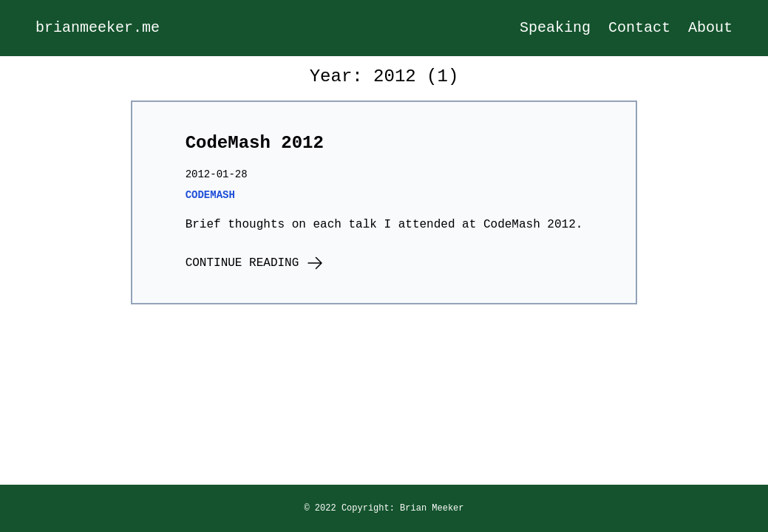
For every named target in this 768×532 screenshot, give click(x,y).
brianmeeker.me (98, 28)
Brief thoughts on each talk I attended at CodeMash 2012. (384, 225)
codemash (210, 195)
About (710, 28)
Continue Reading (255, 264)
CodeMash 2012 (255, 143)
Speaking (555, 28)
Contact (639, 28)
